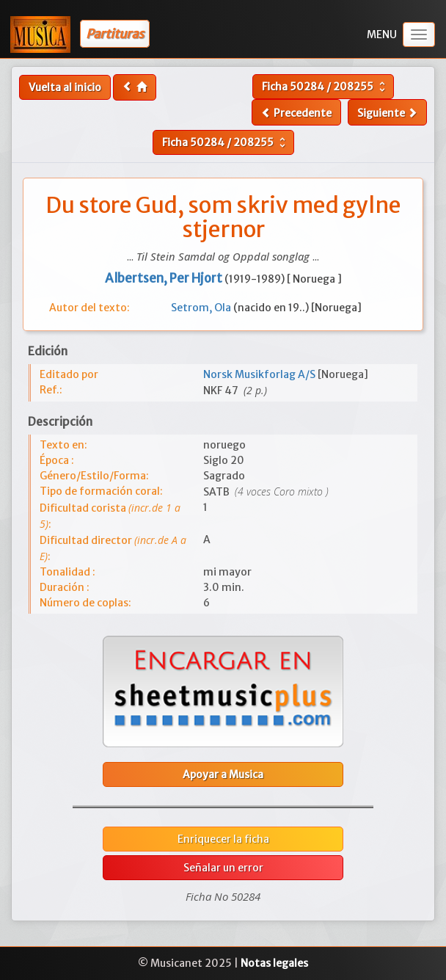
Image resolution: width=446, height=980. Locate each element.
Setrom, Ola (202, 308)
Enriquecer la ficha (223, 839)
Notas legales (274, 963)
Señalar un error (223, 868)
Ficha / (325, 87)
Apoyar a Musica (223, 774)
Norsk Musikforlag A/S (260, 374)
